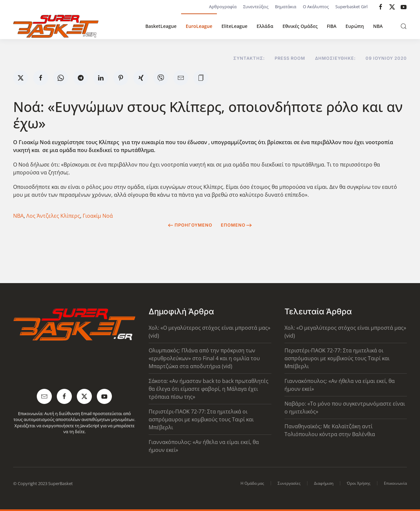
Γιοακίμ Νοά (98, 216)
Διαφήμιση (324, 483)
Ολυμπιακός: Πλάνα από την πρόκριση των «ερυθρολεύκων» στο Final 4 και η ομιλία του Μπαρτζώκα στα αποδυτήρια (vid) (204, 358)
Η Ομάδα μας (252, 483)
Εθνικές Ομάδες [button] (300, 26)
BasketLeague (161, 26)
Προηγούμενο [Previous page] (190, 225)
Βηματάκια (286, 7)
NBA (378, 26)
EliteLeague (234, 26)
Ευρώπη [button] (355, 26)
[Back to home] (56, 26)
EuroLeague (199, 26)
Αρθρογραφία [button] (223, 7)
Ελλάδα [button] (265, 26)
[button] (404, 26)
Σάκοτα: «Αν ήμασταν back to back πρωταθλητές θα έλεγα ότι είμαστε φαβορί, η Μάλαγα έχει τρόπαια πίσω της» (209, 389)
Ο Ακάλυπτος (316, 7)
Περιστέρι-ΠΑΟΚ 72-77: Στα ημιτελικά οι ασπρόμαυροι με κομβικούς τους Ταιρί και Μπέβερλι (201, 419)
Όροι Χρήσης (359, 483)
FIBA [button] (332, 26)
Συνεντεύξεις (256, 7)
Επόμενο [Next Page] (236, 225)
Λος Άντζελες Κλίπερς (53, 216)
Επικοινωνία (395, 483)
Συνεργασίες (289, 483)
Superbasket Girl (351, 7)
